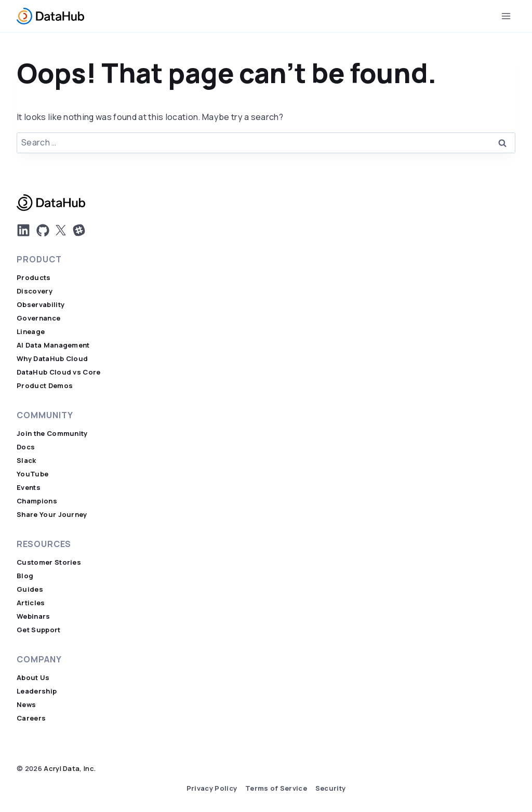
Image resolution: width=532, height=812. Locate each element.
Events (29, 488)
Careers (31, 718)
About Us (33, 678)
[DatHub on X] (61, 230)
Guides (30, 589)
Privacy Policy (212, 788)
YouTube (32, 474)
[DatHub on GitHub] (43, 230)
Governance (38, 318)
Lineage (31, 332)
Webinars (34, 616)
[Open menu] (506, 16)
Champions (37, 501)
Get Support (39, 630)
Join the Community (52, 434)
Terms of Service (276, 788)
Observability (41, 305)
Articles (31, 603)
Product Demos (45, 386)
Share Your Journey (52, 515)
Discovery (35, 291)
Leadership (37, 691)
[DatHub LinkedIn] (23, 230)
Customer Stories (49, 562)
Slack (26, 461)
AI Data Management (53, 345)
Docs (26, 447)
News (26, 705)
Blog (25, 576)
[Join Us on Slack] (79, 230)
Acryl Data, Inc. (70, 769)
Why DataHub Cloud (52, 359)
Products (34, 278)
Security (331, 788)
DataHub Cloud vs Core (59, 372)
